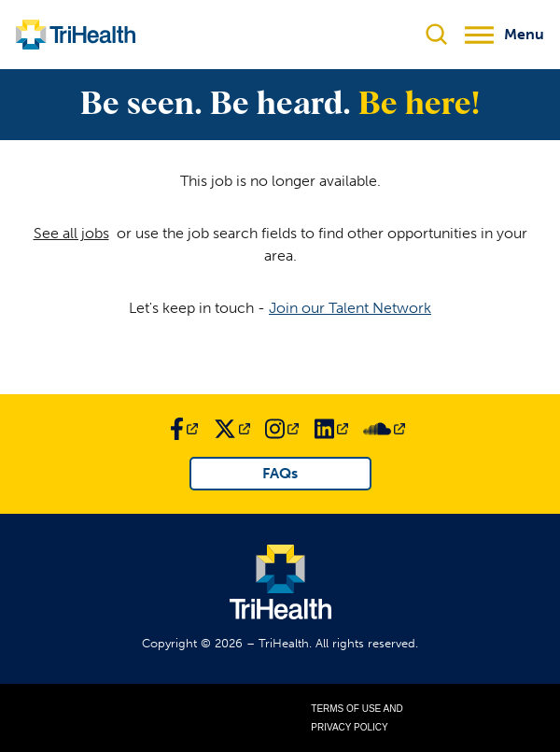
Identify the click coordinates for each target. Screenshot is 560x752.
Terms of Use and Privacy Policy (357, 718)
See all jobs (71, 233)
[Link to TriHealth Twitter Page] (232, 429)
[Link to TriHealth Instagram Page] (282, 429)
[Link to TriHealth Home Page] (76, 35)
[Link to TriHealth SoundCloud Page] (384, 429)
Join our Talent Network (350, 308)
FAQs (280, 473)
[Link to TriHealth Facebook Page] (184, 429)
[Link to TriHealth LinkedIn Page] (331, 429)
